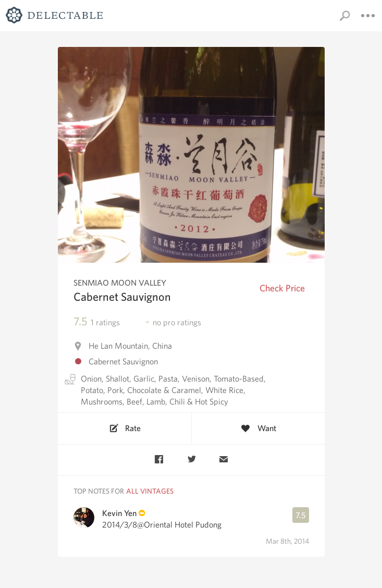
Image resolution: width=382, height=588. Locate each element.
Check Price (282, 288)
